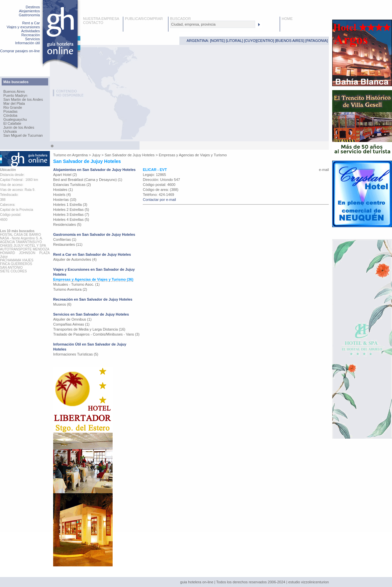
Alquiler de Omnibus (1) (72, 319)
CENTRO (265, 41)
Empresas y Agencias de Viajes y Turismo (193, 155)
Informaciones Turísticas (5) (76, 354)
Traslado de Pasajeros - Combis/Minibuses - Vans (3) (96, 334)
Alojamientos (29, 11)
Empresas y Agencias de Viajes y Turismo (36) (93, 279)
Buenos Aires (14, 91)
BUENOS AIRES (290, 41)
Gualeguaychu (15, 119)
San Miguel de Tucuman (23, 135)
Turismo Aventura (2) (70, 289)
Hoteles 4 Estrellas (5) (71, 220)
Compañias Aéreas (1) (71, 324)
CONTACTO (93, 23)
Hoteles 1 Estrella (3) (70, 205)
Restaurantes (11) (68, 244)
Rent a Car (31, 23)
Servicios (32, 39)
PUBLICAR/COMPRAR (144, 19)
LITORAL (235, 41)
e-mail (324, 170)
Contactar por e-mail (159, 200)
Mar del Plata (14, 103)
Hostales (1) (63, 190)
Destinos (33, 7)
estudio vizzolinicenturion (309, 582)
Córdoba (10, 115)
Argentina (80, 155)
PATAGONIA (317, 41)
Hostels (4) (62, 195)
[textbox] (213, 24)
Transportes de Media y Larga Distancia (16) (89, 329)
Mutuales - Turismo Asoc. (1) (76, 284)
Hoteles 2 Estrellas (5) (71, 210)
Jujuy (96, 155)
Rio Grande (13, 107)
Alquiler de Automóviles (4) (75, 259)
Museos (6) (62, 304)
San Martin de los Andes (23, 99)
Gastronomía (29, 15)
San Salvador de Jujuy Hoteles (130, 155)
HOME (287, 19)
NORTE (217, 41)
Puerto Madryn (15, 95)
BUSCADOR (180, 19)
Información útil (27, 43)
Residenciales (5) (67, 224)
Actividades (31, 31)
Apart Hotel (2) (65, 175)
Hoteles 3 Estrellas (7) (71, 215)
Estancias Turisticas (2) (72, 185)
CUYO (250, 41)
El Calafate (12, 123)
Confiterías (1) (65, 239)
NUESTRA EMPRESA (101, 19)
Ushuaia (10, 131)
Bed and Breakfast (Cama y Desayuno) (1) (88, 180)
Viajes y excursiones (23, 27)
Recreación (31, 35)
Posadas (10, 111)
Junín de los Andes (19, 127)
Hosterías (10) (65, 200)
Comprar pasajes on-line (20, 51)
